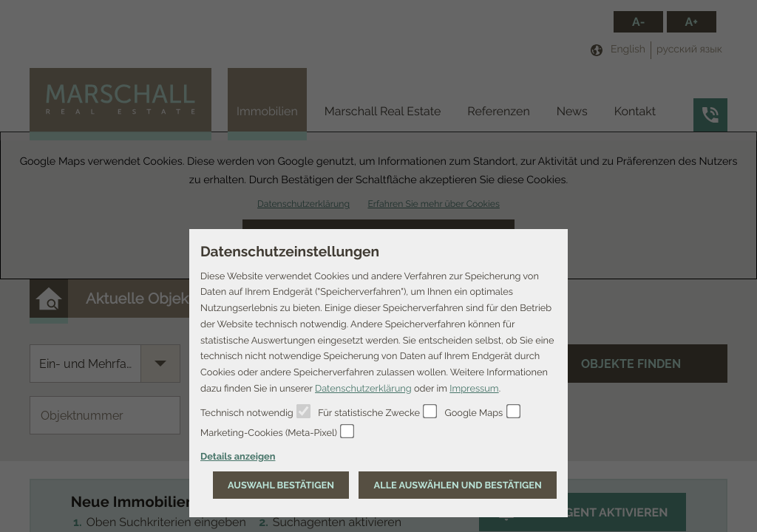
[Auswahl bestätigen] (281, 485)
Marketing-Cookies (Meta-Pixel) (269, 433)
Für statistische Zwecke (369, 413)
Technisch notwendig (247, 413)
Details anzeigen (238, 456)
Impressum (474, 388)
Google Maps (474, 413)
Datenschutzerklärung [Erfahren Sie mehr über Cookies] (363, 388)
